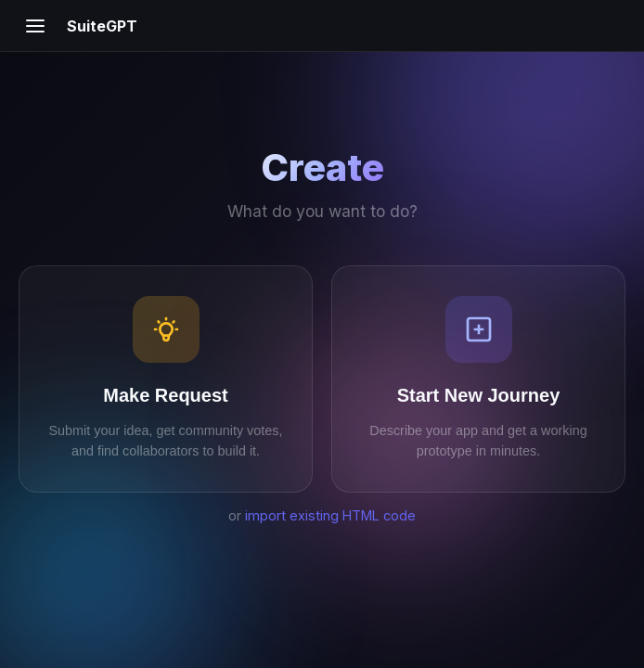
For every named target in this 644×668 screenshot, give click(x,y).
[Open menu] (35, 26)
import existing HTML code (330, 515)
